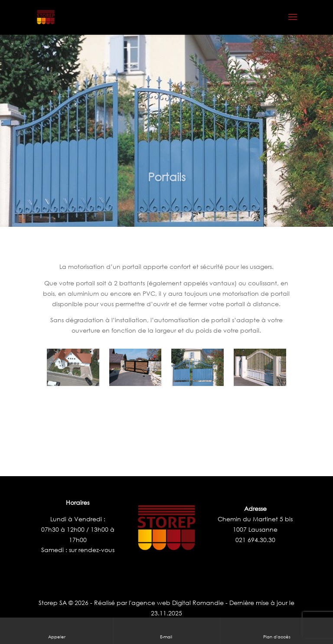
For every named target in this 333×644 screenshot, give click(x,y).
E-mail (167, 631)
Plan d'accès (277, 631)
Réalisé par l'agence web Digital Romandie (159, 603)
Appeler (57, 631)
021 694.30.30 (255, 540)
